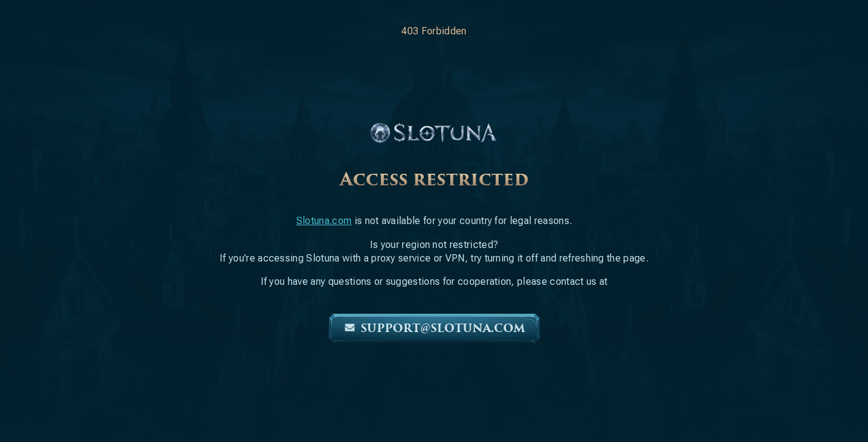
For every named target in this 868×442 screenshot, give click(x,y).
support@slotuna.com (434, 328)
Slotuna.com (324, 221)
